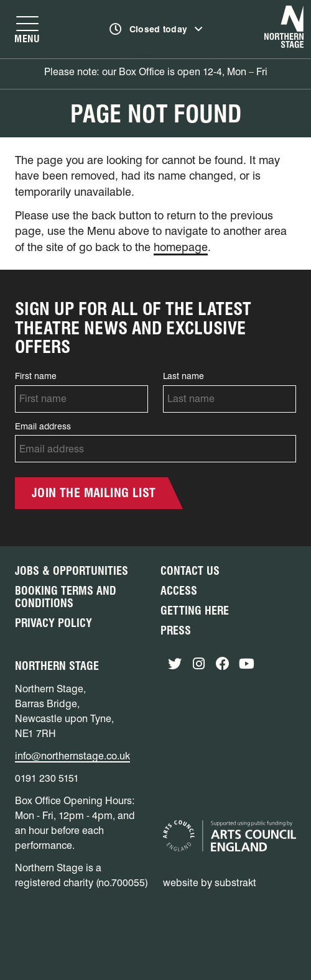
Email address (43, 426)
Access (179, 591)
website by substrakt (210, 883)
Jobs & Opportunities (72, 571)
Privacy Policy (53, 623)
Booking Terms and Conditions (66, 597)
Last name (183, 376)
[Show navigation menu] (27, 29)
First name (36, 376)
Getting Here (195, 611)
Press (176, 630)
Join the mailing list (94, 493)
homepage (181, 247)
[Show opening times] (156, 29)
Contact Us (190, 571)
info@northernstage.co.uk (72, 756)
